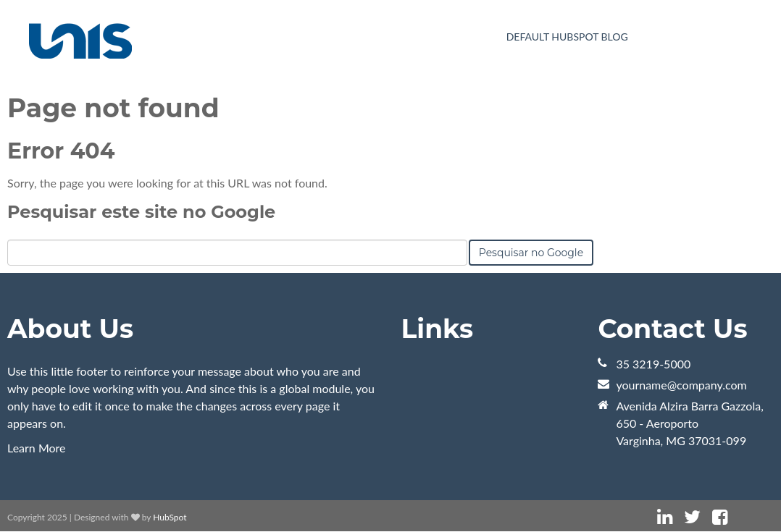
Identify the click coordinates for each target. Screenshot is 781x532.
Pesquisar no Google (531, 253)
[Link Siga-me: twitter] (692, 517)
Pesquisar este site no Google (141, 212)
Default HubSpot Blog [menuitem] (567, 37)
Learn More (37, 448)
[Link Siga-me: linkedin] (665, 517)
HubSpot (170, 517)
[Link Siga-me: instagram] (739, 517)
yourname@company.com (681, 385)
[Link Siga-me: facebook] (720, 517)
